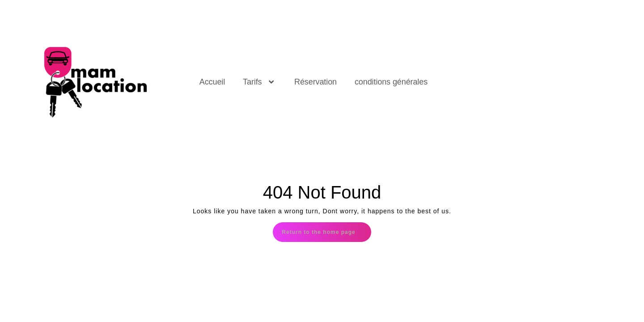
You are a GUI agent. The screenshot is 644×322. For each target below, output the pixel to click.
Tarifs (260, 82)
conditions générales (391, 82)
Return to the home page (326, 229)
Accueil (212, 82)
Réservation (316, 82)
